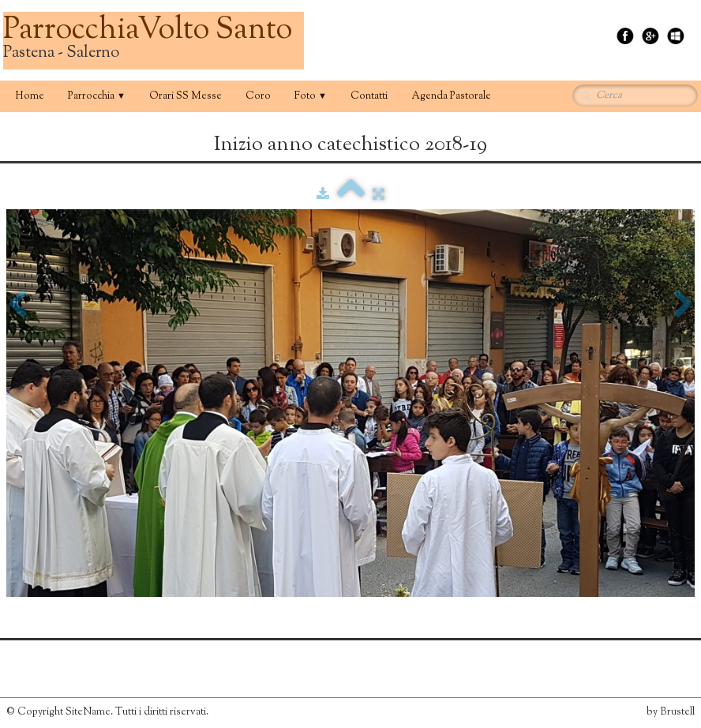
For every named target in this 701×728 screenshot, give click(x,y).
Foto (311, 96)
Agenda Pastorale (451, 96)
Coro (258, 96)
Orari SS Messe (186, 96)
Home (30, 96)
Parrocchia (97, 96)
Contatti (369, 96)
